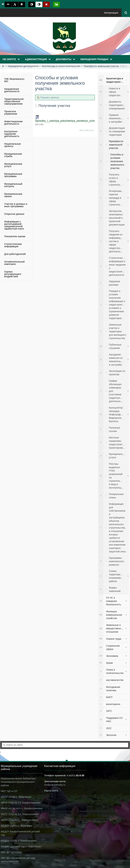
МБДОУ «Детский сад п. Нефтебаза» (21, 846)
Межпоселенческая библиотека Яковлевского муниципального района (18, 782)
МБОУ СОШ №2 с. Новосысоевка (19, 820)
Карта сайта (51, 791)
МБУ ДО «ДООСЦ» (11, 852)
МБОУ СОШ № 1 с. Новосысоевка (20, 814)
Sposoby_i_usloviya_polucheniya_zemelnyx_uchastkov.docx (71, 121)
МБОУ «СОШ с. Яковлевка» (16, 797)
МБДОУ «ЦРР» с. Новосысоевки (19, 841)
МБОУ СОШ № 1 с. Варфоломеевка (21, 803)
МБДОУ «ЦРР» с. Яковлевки (17, 826)
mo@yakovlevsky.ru (55, 785)
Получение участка (54, 106)
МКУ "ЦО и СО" (9, 791)
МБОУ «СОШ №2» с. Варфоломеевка (22, 808)
